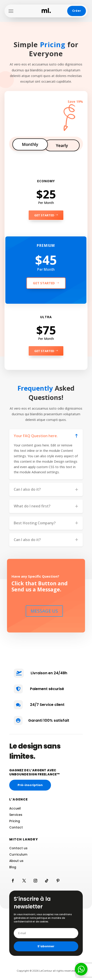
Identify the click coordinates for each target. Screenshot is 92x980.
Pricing (15, 821)
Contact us (18, 848)
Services (16, 815)
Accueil (15, 808)
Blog (13, 867)
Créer (77, 11)
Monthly (30, 144)
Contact (16, 827)
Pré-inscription (30, 785)
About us (16, 861)
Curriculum (18, 855)
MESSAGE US (44, 611)
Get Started (44, 215)
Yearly (62, 145)
